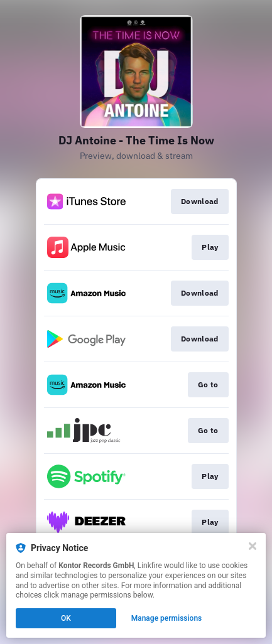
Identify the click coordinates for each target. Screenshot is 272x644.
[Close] (253, 546)
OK (66, 618)
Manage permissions (167, 618)
